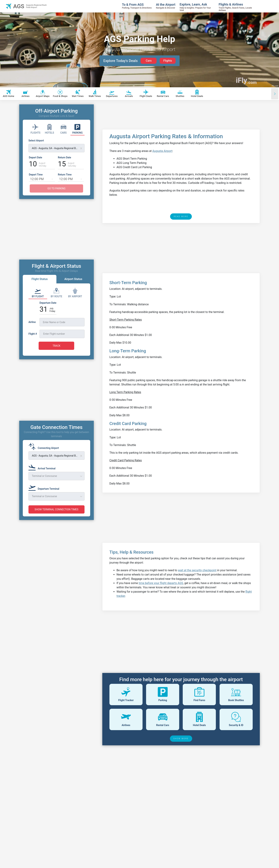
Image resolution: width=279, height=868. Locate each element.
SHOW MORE (181, 739)
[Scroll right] (275, 94)
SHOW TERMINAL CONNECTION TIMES (56, 509)
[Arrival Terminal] (43, 467)
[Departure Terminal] (45, 487)
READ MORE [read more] (181, 217)
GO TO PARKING (56, 188)
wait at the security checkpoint (197, 570)
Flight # (33, 334)
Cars (149, 61)
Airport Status (73, 279)
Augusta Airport (162, 151)
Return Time (65, 175)
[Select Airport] (56, 146)
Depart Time (36, 175)
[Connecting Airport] (45, 446)
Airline (32, 322)
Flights (168, 61)
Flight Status (40, 279)
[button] (52, 179)
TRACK (56, 346)
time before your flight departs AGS (161, 583)
